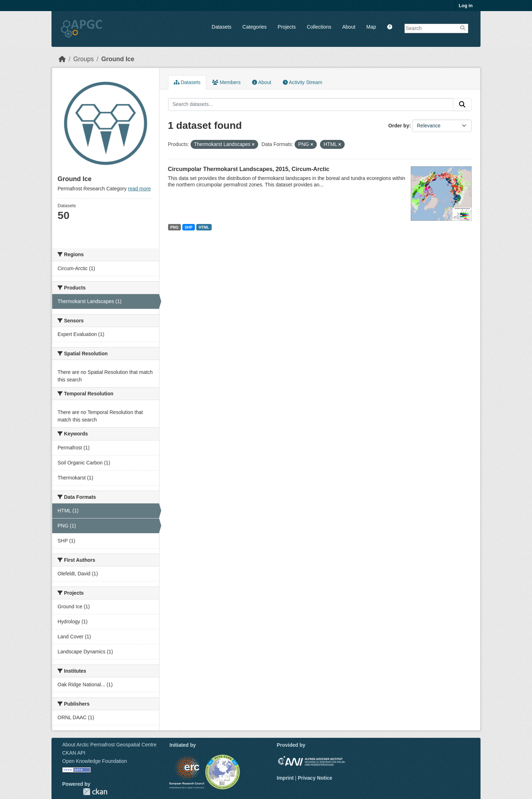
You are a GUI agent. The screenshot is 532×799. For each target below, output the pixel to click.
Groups (83, 59)
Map (371, 27)
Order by (399, 126)
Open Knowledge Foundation (95, 761)
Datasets (221, 27)
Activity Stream (302, 82)
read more (139, 189)
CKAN (95, 792)
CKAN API (74, 753)
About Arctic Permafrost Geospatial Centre (109, 745)
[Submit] (462, 104)
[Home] (62, 59)
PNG (174, 227)
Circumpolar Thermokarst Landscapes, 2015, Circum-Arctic (249, 169)
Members (226, 82)
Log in (466, 6)
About (349, 27)
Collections (319, 27)
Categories (255, 27)
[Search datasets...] (311, 104)
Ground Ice (118, 59)
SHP (189, 227)
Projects (287, 27)
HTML (204, 227)
